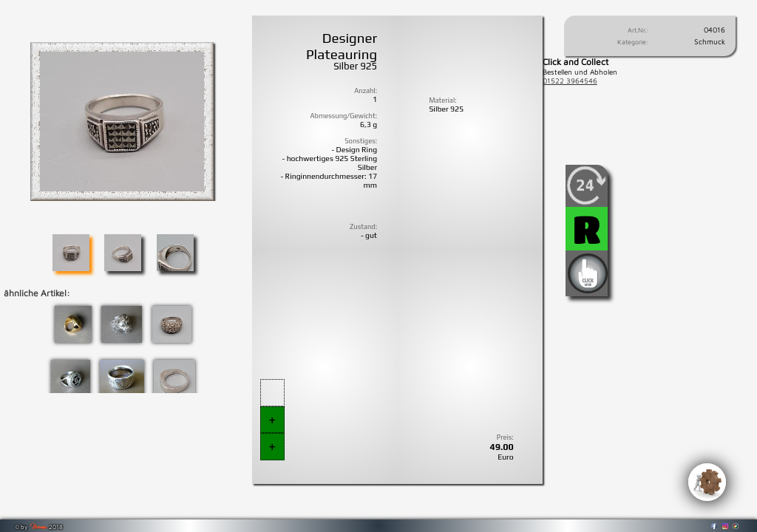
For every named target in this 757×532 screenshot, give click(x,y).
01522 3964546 (570, 81)
